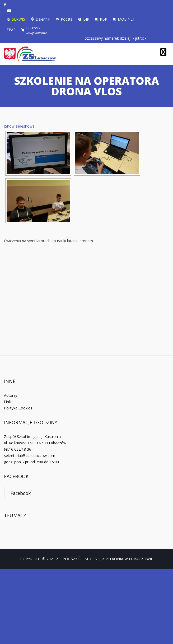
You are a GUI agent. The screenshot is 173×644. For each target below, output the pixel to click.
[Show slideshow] (19, 126)
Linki (8, 402)
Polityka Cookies (18, 408)
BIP (86, 19)
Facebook (16, 476)
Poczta (67, 19)
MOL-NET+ (128, 19)
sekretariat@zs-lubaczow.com (30, 456)
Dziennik (43, 19)
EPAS (11, 30)
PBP (104, 19)
